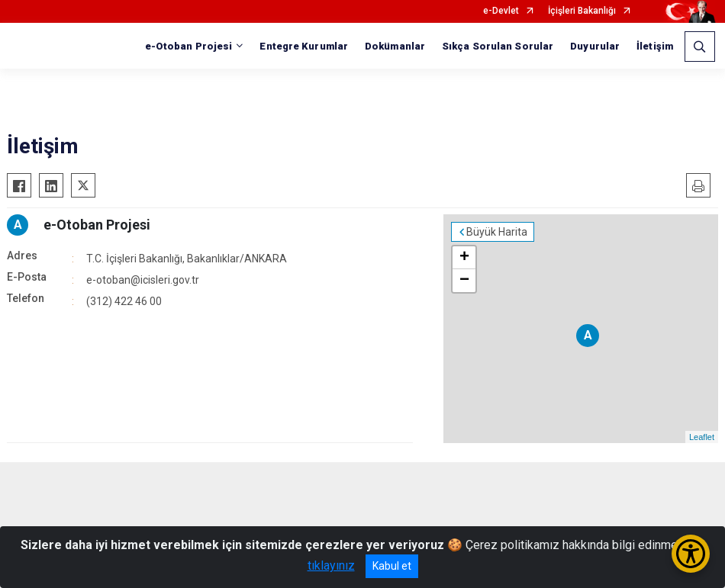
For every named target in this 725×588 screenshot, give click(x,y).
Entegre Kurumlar (304, 46)
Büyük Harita (497, 232)
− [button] (464, 281)
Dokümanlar (395, 46)
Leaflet (702, 437)
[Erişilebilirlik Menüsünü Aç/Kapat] (691, 554)
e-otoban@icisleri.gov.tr (143, 280)
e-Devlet (501, 11)
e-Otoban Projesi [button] (189, 46)
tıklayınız (331, 566)
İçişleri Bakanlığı (582, 11)
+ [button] (464, 258)
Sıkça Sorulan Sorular (498, 46)
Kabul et (392, 566)
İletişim (655, 46)
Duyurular (595, 46)
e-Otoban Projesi (97, 225)
